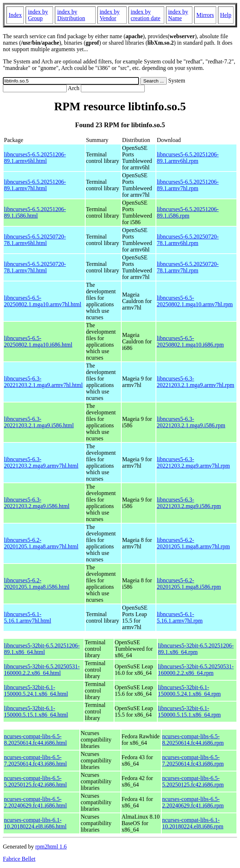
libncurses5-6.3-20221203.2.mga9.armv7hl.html (41, 462)
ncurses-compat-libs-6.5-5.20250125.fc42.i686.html (35, 781)
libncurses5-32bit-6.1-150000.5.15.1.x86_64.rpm (189, 711)
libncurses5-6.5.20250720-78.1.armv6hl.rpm (188, 240)
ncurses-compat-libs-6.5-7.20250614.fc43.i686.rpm (193, 760)
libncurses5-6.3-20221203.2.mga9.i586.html (37, 503)
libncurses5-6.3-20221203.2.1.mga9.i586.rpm (191, 422)
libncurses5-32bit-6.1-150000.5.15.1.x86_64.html (36, 711)
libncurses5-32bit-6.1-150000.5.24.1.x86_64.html (36, 691)
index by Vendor (110, 15)
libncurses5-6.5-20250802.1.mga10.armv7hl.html (43, 301)
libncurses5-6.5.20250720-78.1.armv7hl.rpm (188, 267)
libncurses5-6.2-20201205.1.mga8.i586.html (37, 584)
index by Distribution (71, 15)
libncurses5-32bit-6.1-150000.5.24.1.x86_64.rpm (189, 691)
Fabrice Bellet (19, 859)
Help (226, 15)
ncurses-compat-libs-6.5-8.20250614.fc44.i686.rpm (193, 740)
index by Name (178, 15)
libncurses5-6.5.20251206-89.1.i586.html (35, 212)
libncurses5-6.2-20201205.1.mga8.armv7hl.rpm (193, 543)
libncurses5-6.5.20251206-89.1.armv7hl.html (35, 185)
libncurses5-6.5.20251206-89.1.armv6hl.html (35, 158)
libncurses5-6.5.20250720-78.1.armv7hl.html (35, 267)
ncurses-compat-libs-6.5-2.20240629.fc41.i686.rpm (193, 802)
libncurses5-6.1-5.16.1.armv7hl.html (28, 617)
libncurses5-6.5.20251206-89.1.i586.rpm (188, 212)
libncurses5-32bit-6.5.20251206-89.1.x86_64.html (42, 649)
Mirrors (205, 15)
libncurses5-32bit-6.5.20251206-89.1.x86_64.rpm (196, 649)
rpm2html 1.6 (51, 847)
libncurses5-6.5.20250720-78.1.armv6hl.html (35, 240)
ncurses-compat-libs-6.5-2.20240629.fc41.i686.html (35, 802)
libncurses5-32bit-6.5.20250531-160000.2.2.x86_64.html (42, 670)
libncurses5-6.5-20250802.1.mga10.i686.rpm (190, 341)
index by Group (38, 15)
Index (15, 15)
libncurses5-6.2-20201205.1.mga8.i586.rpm (189, 584)
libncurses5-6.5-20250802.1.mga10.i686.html (38, 341)
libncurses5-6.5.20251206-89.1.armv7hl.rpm (188, 185)
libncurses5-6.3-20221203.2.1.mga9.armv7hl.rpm (195, 382)
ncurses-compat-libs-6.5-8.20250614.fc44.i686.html (35, 740)
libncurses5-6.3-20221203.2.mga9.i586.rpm (189, 503)
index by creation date (145, 15)
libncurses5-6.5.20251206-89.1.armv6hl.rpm (188, 158)
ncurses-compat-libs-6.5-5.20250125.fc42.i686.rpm (193, 781)
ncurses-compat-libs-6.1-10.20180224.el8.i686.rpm (193, 823)
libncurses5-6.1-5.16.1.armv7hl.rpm (180, 617)
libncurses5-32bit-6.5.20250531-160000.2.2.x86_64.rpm (196, 670)
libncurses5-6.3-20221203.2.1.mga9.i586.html (39, 422)
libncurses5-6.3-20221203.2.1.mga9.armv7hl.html (43, 382)
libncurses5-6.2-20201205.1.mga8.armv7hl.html (41, 543)
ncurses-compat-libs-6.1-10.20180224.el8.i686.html (35, 823)
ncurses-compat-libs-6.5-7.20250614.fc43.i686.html (35, 760)
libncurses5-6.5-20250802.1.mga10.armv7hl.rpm (195, 301)
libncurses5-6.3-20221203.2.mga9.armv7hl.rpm (193, 462)
